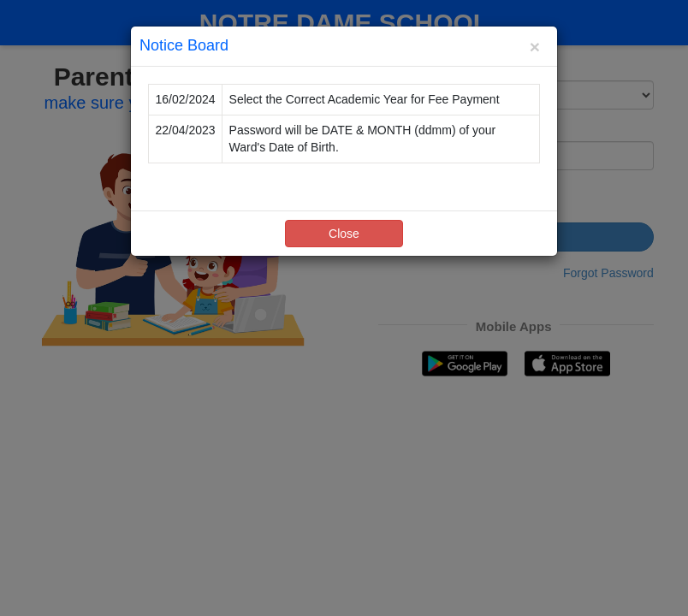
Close (344, 234)
